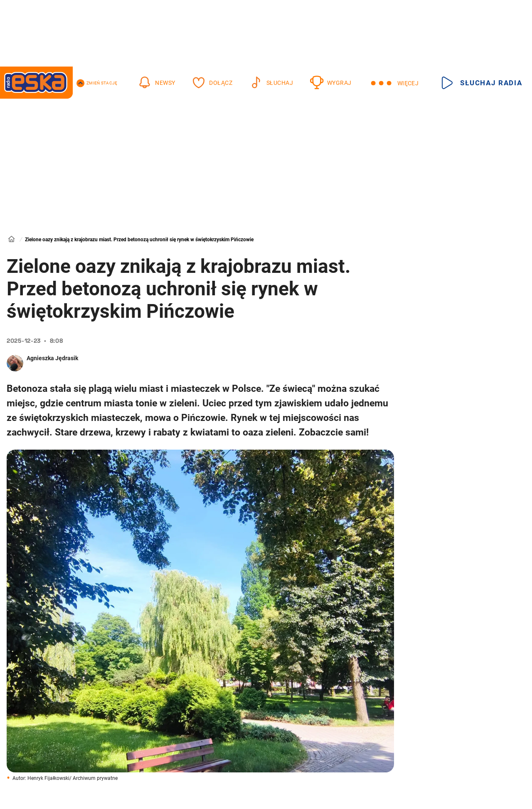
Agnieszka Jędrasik (52, 358)
